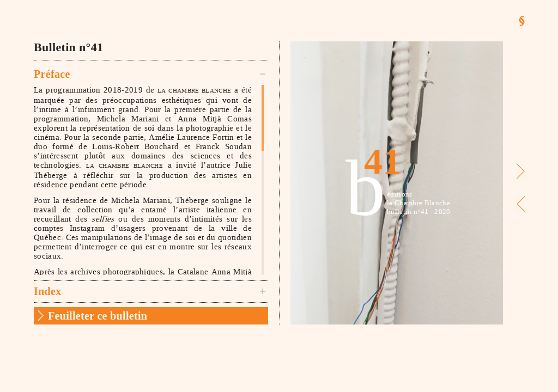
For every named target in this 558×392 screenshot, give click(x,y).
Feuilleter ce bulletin (98, 316)
